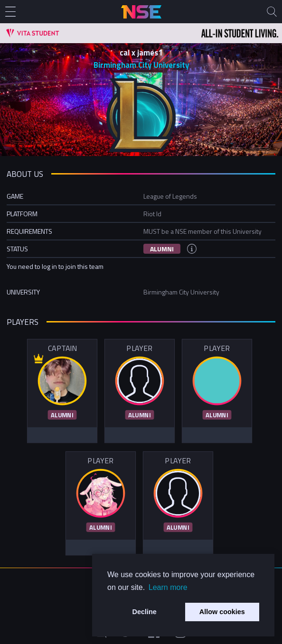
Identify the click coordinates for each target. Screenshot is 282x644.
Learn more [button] (168, 587)
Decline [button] (145, 612)
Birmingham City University (141, 65)
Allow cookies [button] (222, 612)
